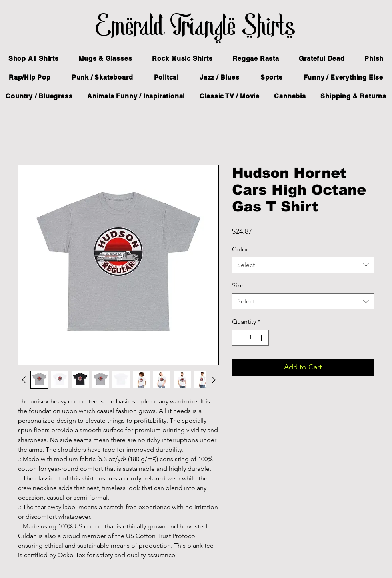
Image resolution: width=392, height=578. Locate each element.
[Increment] (262, 338)
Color (240, 249)
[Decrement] (239, 338)
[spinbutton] (250, 338)
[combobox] (303, 265)
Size (238, 285)
